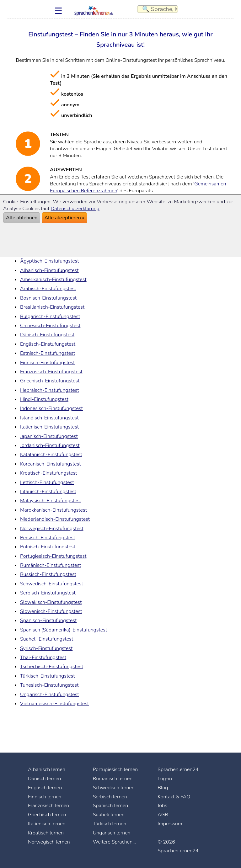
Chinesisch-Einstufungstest (50, 326)
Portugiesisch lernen (115, 769)
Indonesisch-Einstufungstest (51, 408)
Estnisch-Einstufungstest (48, 353)
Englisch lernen (45, 788)
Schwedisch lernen (114, 788)
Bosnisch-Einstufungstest (48, 298)
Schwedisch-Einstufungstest (52, 584)
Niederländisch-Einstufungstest (55, 519)
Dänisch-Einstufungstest (47, 335)
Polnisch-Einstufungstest (48, 547)
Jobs (162, 806)
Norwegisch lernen (49, 842)
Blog (163, 788)
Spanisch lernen (111, 806)
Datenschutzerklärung (75, 209)
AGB (163, 815)
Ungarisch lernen (112, 833)
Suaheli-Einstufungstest (47, 639)
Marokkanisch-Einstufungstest (54, 510)
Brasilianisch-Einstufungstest (52, 307)
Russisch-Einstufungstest (48, 574)
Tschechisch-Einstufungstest (52, 667)
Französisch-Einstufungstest (51, 372)
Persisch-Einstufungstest (48, 538)
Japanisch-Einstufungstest (49, 436)
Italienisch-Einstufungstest (49, 427)
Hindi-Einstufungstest (44, 399)
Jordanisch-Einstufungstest (50, 445)
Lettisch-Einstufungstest (47, 482)
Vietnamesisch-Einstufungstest (54, 704)
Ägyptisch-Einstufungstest (50, 261)
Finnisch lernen (45, 797)
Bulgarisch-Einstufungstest (50, 317)
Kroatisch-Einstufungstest (49, 473)
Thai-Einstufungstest (43, 658)
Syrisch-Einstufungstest (46, 648)
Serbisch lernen (110, 797)
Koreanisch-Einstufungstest (51, 464)
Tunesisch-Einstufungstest (49, 685)
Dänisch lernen (44, 779)
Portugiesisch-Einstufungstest (53, 556)
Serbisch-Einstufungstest (48, 593)
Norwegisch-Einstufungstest (52, 529)
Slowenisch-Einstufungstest (51, 611)
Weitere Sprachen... (114, 842)
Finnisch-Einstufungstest (47, 363)
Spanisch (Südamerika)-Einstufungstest (64, 630)
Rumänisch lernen (113, 779)
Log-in (165, 779)
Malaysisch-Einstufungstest (51, 501)
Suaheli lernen (109, 815)
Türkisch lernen (110, 824)
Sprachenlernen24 (178, 769)
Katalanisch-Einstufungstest (51, 455)
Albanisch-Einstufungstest (49, 270)
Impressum (170, 824)
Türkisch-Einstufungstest (48, 676)
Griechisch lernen (47, 815)
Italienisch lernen (47, 824)
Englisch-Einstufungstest (48, 344)
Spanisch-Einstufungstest (48, 620)
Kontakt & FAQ (174, 797)
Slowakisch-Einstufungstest (51, 602)
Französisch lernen (48, 806)
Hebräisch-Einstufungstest (50, 390)
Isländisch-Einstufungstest (49, 418)
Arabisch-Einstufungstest (48, 289)
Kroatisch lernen (46, 833)
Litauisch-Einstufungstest (48, 492)
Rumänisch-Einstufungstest (51, 565)
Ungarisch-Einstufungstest (50, 695)
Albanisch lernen (47, 769)
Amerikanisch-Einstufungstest (53, 280)
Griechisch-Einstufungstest (50, 381)
